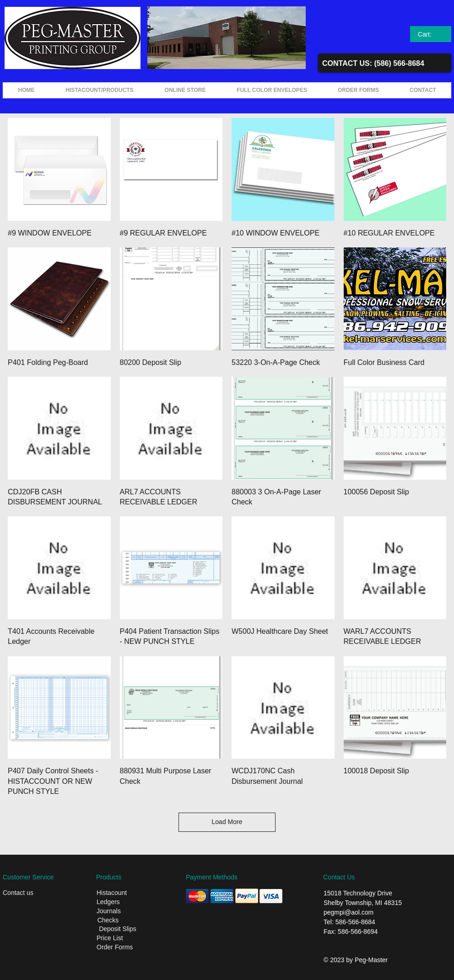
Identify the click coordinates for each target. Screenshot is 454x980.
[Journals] (126, 911)
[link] (431, 34)
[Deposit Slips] (118, 929)
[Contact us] (32, 893)
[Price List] (125, 938)
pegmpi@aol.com (349, 912)
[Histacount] (126, 893)
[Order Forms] (127, 948)
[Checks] (108, 921)
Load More (227, 822)
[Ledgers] (126, 902)
